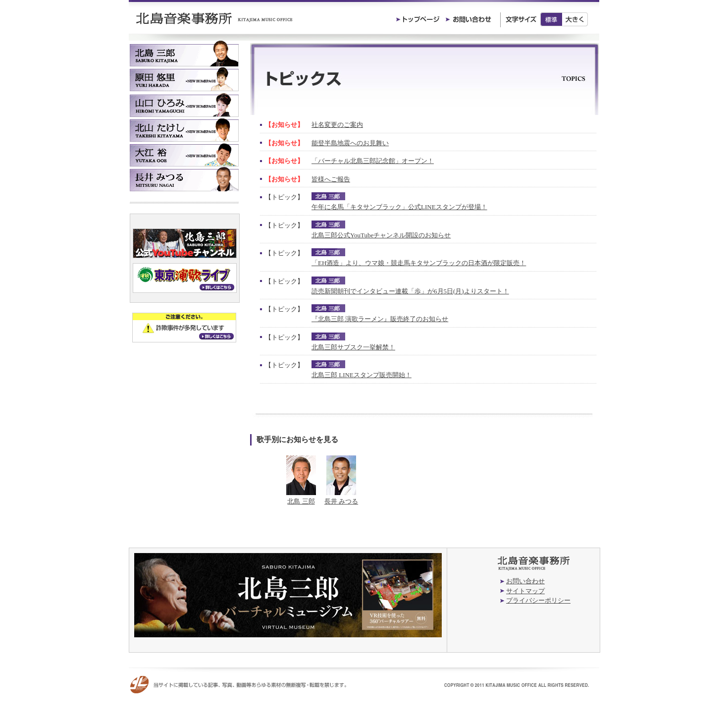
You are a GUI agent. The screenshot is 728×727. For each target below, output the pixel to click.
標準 (551, 19)
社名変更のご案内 (337, 125)
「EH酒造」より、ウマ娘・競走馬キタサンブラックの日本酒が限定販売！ (419, 263)
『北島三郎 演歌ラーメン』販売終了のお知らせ (380, 319)
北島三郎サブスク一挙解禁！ (353, 347)
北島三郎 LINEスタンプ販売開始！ (362, 375)
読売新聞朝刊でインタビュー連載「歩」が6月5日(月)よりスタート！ (410, 291)
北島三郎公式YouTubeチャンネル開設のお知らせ (381, 235)
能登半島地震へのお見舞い (350, 143)
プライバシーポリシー (538, 600)
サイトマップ (525, 591)
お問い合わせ (525, 581)
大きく (575, 19)
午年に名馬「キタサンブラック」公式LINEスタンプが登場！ (399, 207)
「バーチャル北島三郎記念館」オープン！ (373, 161)
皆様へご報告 (331, 179)
